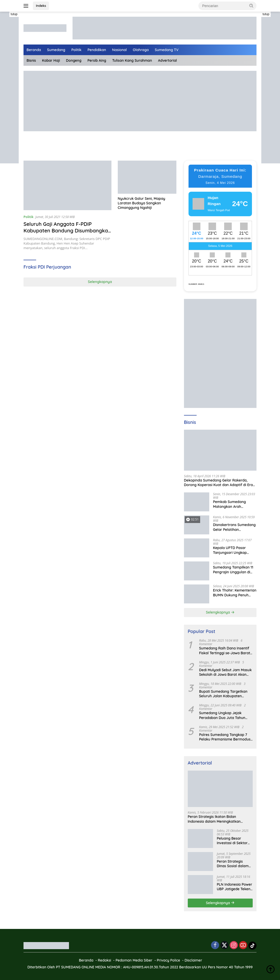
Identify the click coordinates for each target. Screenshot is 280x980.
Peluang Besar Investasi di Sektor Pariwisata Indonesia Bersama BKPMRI (234, 841)
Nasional (120, 50)
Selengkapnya (100, 282)
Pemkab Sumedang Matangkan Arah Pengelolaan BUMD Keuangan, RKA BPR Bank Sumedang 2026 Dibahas (235, 504)
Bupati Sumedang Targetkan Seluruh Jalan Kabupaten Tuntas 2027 (223, 694)
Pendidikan (97, 50)
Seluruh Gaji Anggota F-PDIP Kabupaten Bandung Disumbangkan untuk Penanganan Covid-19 (67, 231)
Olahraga (141, 50)
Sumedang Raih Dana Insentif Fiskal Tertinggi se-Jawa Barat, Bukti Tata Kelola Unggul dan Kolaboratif (225, 650)
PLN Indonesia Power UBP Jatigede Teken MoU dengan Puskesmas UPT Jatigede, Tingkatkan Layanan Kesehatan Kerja (235, 887)
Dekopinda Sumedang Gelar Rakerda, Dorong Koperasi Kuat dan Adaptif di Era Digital (218, 483)
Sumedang (56, 50)
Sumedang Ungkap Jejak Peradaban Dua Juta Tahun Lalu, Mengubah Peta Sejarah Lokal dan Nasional (224, 715)
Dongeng (74, 60)
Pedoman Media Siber (134, 960)
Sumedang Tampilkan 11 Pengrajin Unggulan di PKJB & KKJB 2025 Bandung (233, 570)
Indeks (41, 6)
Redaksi (104, 960)
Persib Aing (97, 60)
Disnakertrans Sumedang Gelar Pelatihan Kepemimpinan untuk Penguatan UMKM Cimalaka (234, 527)
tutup (14, 14)
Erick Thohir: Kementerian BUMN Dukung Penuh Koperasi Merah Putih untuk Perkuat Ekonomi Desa (235, 593)
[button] (251, 6)
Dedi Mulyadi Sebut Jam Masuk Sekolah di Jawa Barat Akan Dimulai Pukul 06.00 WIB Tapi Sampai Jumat (225, 672)
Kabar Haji (51, 60)
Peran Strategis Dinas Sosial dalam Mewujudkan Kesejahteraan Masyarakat (233, 864)
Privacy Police (168, 960)
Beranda (34, 50)
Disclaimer (193, 960)
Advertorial (167, 60)
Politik (76, 50)
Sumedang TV (167, 50)
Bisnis (31, 60)
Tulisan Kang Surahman (132, 60)
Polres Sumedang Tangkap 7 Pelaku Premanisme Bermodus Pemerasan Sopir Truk (225, 737)
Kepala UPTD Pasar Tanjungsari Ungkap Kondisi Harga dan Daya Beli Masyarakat (234, 550)
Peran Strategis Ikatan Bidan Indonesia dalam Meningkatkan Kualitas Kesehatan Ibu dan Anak (216, 819)
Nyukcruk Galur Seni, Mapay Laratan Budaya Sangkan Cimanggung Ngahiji (142, 203)
